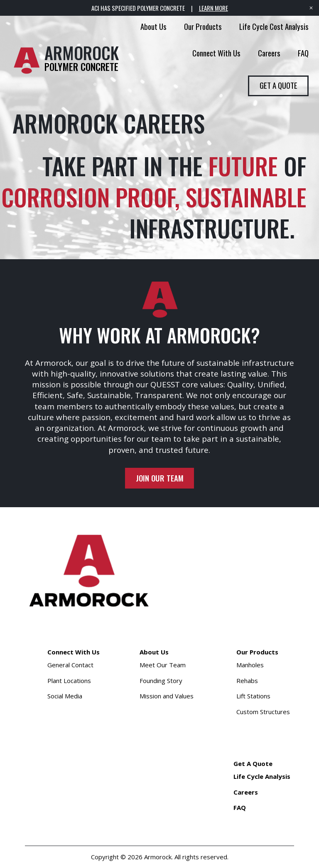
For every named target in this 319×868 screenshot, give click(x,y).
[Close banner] (311, 8)
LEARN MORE (213, 8)
